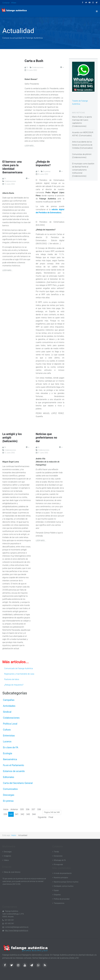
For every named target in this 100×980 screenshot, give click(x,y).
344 (34, 814)
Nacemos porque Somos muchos (66, 882)
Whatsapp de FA (60, 860)
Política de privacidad (62, 899)
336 (28, 809)
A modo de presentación (63, 873)
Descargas (9, 795)
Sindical (7, 712)
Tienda (56, 852)
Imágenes (7, 856)
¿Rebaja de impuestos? (14, 685)
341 (17, 814)
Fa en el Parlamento (13, 765)
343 (28, 814)
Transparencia (59, 903)
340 (11, 814)
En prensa (8, 801)
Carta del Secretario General (18, 783)
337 (33, 809)
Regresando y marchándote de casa (19, 674)
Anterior (14, 809)
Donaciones (58, 856)
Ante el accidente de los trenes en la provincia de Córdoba (82, 145)
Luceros (7, 741)
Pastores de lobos (12, 679)
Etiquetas (57, 895)
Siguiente (42, 817)
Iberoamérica (10, 759)
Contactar (6, 3)
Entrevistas (9, 736)
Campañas (9, 700)
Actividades (9, 706)
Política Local (10, 724)
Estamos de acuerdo (14, 771)
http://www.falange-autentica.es (17, 930)
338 (39, 809)
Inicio (6, 809)
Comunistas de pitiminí (82, 154)
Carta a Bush (36, 61)
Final (51, 817)
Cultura (7, 730)
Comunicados (10, 789)
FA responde (58, 864)
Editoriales (9, 777)
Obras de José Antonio (12, 872)
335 (22, 809)
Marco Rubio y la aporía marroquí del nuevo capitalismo (82, 120)
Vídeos (6, 860)
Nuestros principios (61, 878)
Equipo (56, 890)
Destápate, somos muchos (64, 886)
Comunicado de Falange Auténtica (18, 668)
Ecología (8, 753)
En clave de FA (11, 747)
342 (22, 814)
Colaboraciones (11, 718)
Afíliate (14, 3)
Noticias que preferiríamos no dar (46, 438)
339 (5, 814)
